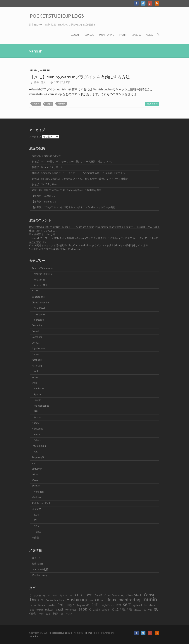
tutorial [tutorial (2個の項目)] (40, 610)
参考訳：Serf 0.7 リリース (45, 184)
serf (34, 463)
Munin (123, 35)
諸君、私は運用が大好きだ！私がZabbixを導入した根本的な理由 (67, 190)
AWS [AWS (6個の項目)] (89, 595)
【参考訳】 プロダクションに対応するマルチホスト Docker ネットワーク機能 (73, 207)
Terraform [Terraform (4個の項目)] (150, 605)
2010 (36, 515)
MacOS (35, 423)
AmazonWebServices (43, 268)
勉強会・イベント (41, 503)
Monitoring (107, 35)
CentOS (37, 400)
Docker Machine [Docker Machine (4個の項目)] (55, 600)
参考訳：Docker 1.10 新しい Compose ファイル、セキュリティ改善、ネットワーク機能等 (80, 179)
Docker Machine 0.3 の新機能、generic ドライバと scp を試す (62, 227)
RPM (36, 411)
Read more (152, 104)
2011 (36, 520)
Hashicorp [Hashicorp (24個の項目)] (77, 599)
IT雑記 (37, 532)
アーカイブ (35, 137)
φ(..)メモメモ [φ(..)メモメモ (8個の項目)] (122, 609)
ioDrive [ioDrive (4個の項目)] (99, 600)
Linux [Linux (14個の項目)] (111, 600)
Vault (36, 371)
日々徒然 (37, 509)
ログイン (37, 558)
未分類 (35, 538)
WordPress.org (39, 575)
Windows (37, 497)
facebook (37, 360)
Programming (39, 446)
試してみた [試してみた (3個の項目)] (67, 614)
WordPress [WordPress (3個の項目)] (71, 610)
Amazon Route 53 (43, 274)
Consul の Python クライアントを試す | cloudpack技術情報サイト (108, 245)
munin (36, 104)
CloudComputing (41, 303)
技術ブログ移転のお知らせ (46, 156)
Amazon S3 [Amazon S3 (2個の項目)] (53, 596)
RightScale (39, 320)
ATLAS (35, 291)
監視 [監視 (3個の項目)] (48, 614)
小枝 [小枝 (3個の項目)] (41, 614)
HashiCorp (37, 366)
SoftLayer (37, 469)
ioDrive (35, 377)
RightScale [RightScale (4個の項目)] (108, 605)
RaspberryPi (38, 457)
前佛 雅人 (40, 82)
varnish (62, 104)
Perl (36, 452)
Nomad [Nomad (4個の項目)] (42, 605)
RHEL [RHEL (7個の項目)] (95, 605)
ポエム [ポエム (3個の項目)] (138, 610)
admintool (39, 389)
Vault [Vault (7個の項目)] (59, 609)
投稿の (38, 564)
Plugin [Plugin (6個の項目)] (70, 605)
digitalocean (38, 348)
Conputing (37, 326)
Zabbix (137, 35)
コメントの (40, 569)
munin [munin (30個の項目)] (150, 599)
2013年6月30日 (62, 82)
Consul (89, 35)
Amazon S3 (39, 280)
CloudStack (39, 308)
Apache (37, 394)
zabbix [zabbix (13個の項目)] (85, 609)
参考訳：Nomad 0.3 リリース (47, 167)
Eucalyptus (39, 314)
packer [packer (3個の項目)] (52, 605)
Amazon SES (40, 285)
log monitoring (41, 406)
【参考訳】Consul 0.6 (43, 196)
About (75, 35)
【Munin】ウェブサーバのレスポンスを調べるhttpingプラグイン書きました (69, 238)
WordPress (39, 492)
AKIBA (149, 35)
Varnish (45, 71)
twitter (35, 475)
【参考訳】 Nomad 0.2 (44, 202)
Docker (35, 354)
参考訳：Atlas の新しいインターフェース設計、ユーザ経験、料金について (72, 162)
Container (37, 337)
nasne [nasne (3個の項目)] (33, 605)
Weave (35, 480)
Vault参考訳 (35, 234)
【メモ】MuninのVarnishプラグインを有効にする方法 (80, 77)
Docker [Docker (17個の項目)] (37, 600)
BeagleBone (38, 297)
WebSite (36, 486)
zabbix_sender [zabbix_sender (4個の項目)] (101, 610)
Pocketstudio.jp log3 (57, 16)
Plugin (49, 104)
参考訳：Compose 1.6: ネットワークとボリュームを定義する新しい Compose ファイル (78, 173)
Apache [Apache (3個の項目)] (63, 595)
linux (34, 383)
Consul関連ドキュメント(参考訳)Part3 (49, 245)
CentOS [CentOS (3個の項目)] (98, 595)
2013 (36, 526)
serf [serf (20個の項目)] (127, 604)
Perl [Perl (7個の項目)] (60, 605)
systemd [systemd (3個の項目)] (137, 605)
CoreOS (36, 343)
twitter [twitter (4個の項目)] (49, 610)
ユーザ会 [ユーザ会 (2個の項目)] (148, 610)
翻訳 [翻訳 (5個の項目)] (56, 614)
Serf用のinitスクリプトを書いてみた (48, 249)
